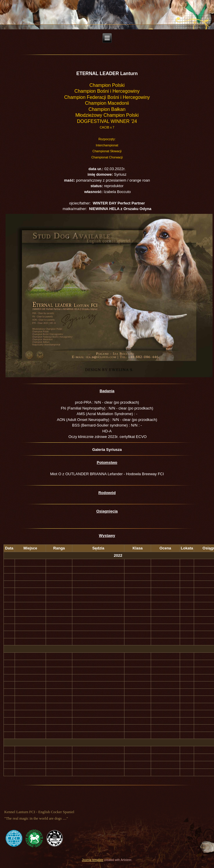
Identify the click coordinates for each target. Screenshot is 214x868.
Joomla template (93, 860)
